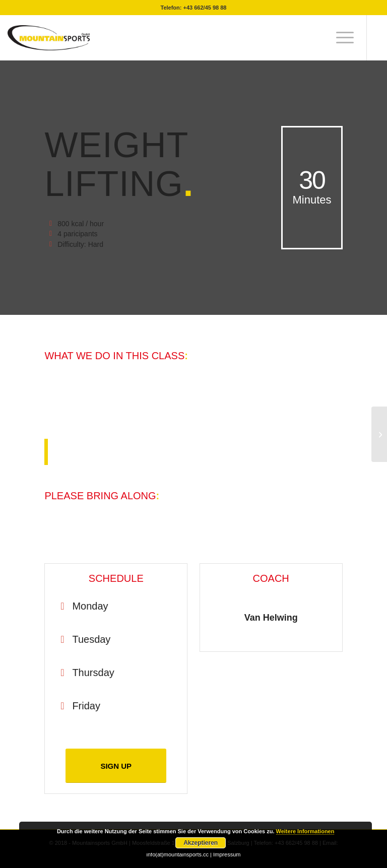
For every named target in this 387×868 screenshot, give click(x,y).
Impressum (227, 854)
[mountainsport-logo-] (48, 38)
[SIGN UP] (116, 766)
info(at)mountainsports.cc (179, 854)
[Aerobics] (379, 434)
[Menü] (340, 38)
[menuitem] (340, 38)
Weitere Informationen (305, 831)
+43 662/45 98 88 (205, 8)
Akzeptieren (201, 843)
